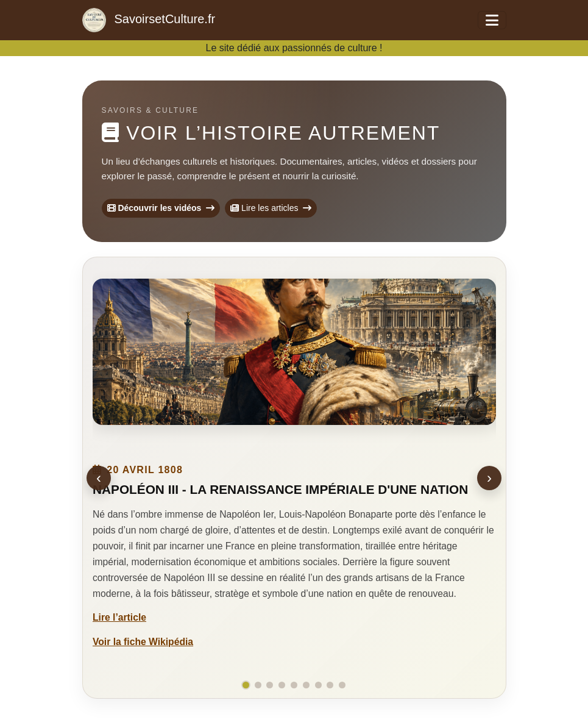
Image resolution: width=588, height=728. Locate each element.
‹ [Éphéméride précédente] (99, 478)
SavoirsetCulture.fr (149, 20)
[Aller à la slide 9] (342, 685)
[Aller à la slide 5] (294, 685)
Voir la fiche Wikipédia (143, 641)
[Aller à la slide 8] (330, 685)
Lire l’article (119, 617)
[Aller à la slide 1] (246, 685)
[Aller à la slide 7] (318, 685)
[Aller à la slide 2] (258, 685)
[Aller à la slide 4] (282, 685)
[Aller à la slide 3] (270, 685)
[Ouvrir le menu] (492, 20)
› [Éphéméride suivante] (489, 478)
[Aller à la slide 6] (306, 685)
